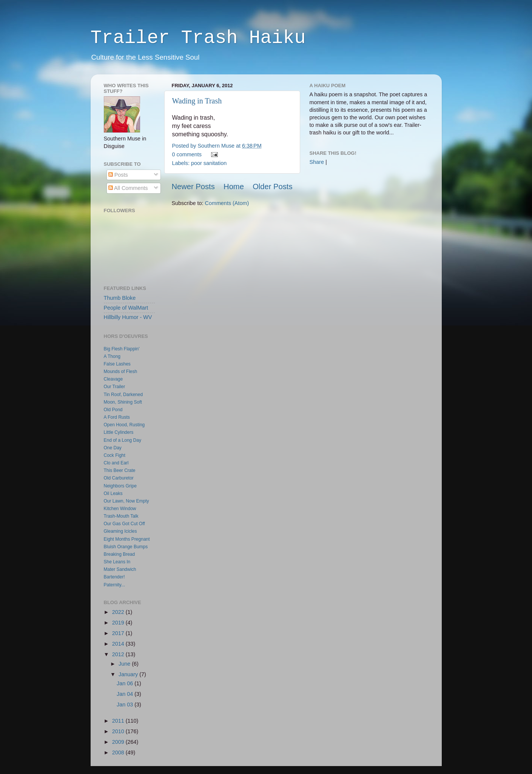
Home (234, 187)
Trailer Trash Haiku (198, 38)
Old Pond (113, 410)
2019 (119, 623)
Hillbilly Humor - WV (128, 317)
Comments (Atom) (227, 203)
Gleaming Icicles (120, 531)
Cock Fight (115, 455)
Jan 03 (126, 705)
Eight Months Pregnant (127, 539)
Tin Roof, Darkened (123, 395)
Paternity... (114, 585)
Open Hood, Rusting (124, 425)
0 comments (187, 154)
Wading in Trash (197, 101)
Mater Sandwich (120, 569)
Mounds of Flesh (121, 372)
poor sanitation (209, 163)
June (125, 664)
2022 (119, 612)
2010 (119, 731)
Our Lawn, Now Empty (126, 501)
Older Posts (272, 187)
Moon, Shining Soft (123, 402)
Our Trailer (115, 387)
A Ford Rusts (117, 417)
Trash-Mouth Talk (121, 516)
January (129, 674)
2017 (119, 633)
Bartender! (114, 577)
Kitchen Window (120, 509)
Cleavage (113, 379)
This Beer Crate (120, 470)
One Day (113, 448)
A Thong (112, 356)
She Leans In (117, 562)
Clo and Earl (116, 463)
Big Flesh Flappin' (122, 349)
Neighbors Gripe (120, 486)
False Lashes (117, 364)
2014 (119, 644)
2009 (119, 742)
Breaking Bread (120, 554)
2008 (119, 752)
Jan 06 (126, 683)
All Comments (128, 188)
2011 (119, 721)
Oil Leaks (113, 493)
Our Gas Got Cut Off (124, 524)
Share (317, 162)
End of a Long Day (123, 440)
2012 (119, 654)
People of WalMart (126, 308)
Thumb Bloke (120, 298)
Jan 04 (126, 694)
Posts (118, 175)
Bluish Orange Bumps (126, 547)
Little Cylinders (119, 432)
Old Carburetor (119, 478)
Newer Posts (193, 187)
